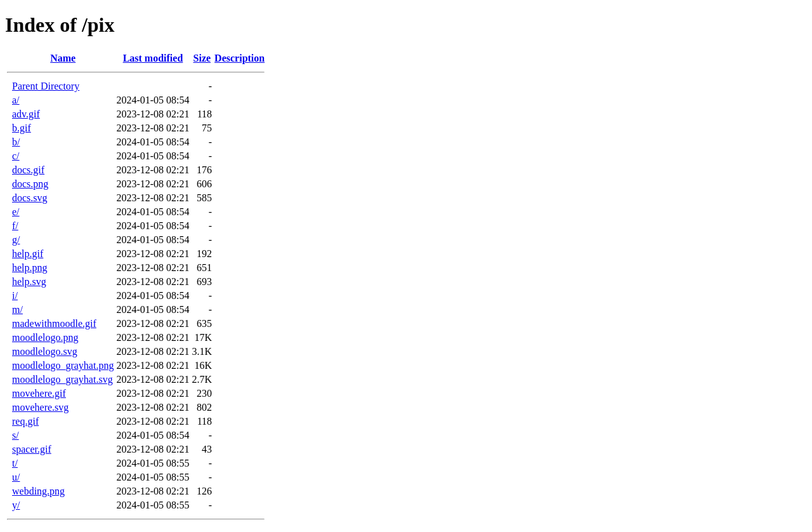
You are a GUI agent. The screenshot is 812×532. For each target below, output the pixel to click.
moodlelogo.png (45, 337)
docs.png (30, 184)
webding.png (38, 491)
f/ (15, 226)
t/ (15, 463)
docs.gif (28, 170)
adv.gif (26, 114)
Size (202, 58)
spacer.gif (32, 449)
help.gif (28, 254)
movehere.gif (39, 393)
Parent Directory (46, 86)
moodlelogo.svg (45, 351)
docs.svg (30, 198)
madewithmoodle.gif (54, 323)
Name (63, 58)
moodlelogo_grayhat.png (63, 365)
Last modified (153, 58)
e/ (16, 212)
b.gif (22, 128)
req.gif (25, 421)
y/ (16, 505)
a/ (16, 100)
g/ (16, 240)
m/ (17, 309)
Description (239, 58)
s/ (16, 435)
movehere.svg (40, 407)
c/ (16, 156)
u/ (16, 477)
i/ (15, 296)
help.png (30, 268)
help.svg (29, 282)
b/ (16, 142)
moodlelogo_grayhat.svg (62, 379)
